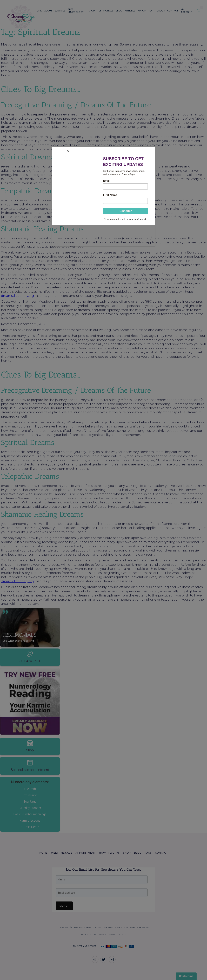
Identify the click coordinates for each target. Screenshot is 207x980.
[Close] (154, 150)
